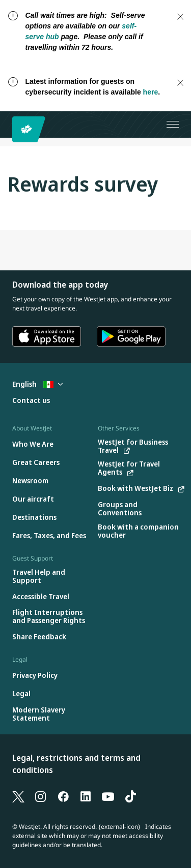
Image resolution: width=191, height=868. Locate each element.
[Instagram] (41, 796)
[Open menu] (173, 125)
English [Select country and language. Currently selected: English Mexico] (37, 384)
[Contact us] (31, 401)
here (151, 92)
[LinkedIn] (86, 796)
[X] (18, 796)
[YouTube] (108, 796)
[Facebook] (63, 796)
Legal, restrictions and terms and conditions (76, 764)
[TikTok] (130, 796)
